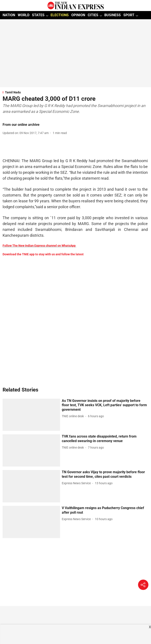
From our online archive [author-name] (21, 125)
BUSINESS (113, 15)
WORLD (24, 15)
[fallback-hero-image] (31, 415)
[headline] (105, 405)
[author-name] (74, 416)
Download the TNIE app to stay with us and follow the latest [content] (43, 254)
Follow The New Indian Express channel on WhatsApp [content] (39, 246)
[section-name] (75, 92)
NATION (9, 15)
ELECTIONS (60, 15)
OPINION (78, 15)
